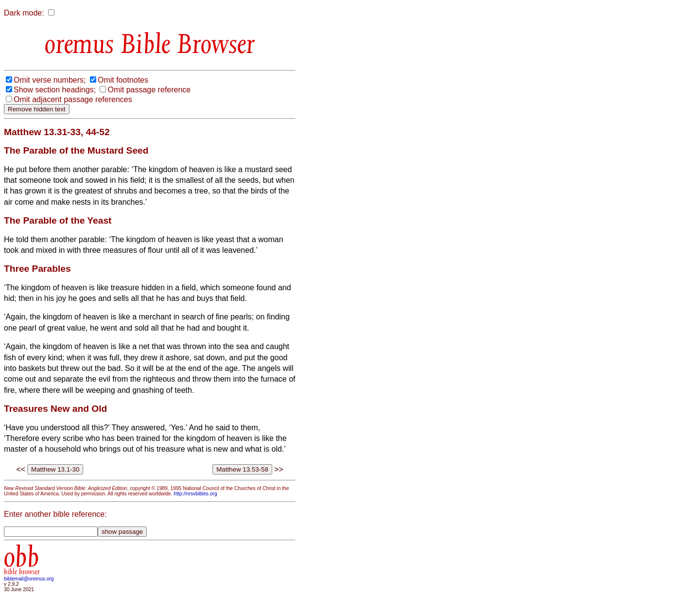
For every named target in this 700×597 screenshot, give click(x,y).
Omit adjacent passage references (73, 99)
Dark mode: (24, 13)
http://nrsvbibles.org (195, 494)
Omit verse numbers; (50, 80)
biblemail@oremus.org (29, 579)
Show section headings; (55, 90)
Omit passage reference (149, 90)
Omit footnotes (123, 80)
